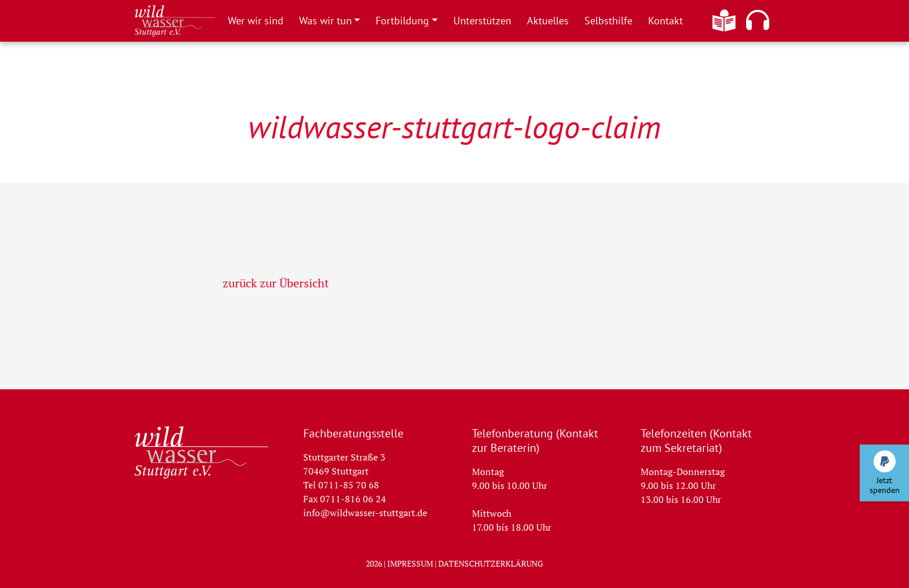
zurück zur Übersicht (276, 283)
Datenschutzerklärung (491, 563)
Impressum (410, 563)
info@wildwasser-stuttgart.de (365, 513)
